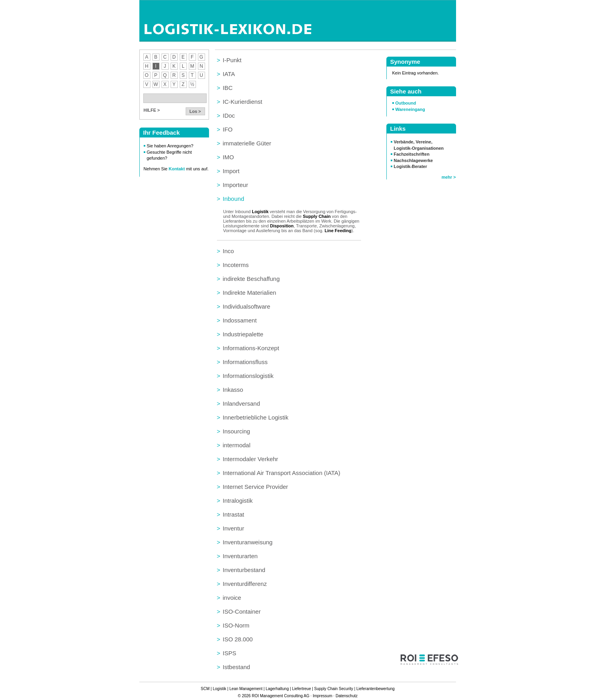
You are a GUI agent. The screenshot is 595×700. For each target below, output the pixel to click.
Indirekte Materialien (250, 293)
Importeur (236, 185)
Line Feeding (338, 231)
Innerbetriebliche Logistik (256, 417)
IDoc (229, 115)
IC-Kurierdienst (243, 102)
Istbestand (237, 667)
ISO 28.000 (238, 639)
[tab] (289, 60)
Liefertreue (301, 689)
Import (231, 171)
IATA (229, 74)
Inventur (234, 528)
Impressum (322, 696)
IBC (228, 88)
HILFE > (152, 110)
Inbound (234, 199)
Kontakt (177, 169)
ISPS (230, 653)
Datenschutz (346, 696)
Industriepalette (243, 334)
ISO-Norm (236, 625)
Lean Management (246, 689)
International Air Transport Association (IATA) (282, 473)
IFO (228, 129)
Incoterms (236, 265)
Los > (195, 111)
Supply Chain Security (333, 689)
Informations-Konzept (251, 348)
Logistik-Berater (411, 166)
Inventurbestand (244, 570)
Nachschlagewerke (413, 160)
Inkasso (233, 390)
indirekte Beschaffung (251, 279)
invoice (232, 598)
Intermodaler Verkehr (251, 459)
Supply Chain (317, 216)
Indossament (240, 320)
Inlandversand (241, 403)
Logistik (260, 212)
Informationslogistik (248, 376)
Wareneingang (410, 109)
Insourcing (237, 431)
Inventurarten (240, 556)
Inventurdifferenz (245, 584)
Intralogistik (238, 501)
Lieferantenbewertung (375, 689)
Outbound (406, 103)
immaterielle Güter (247, 143)
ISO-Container (242, 611)
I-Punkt (232, 60)
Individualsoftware (247, 306)
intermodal (237, 445)
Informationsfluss (245, 362)
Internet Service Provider (256, 487)
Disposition (282, 226)
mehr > (449, 177)
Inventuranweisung (248, 542)
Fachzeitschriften (412, 154)
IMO (228, 157)
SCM (205, 689)
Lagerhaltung (277, 689)
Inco (228, 251)
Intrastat (234, 514)
